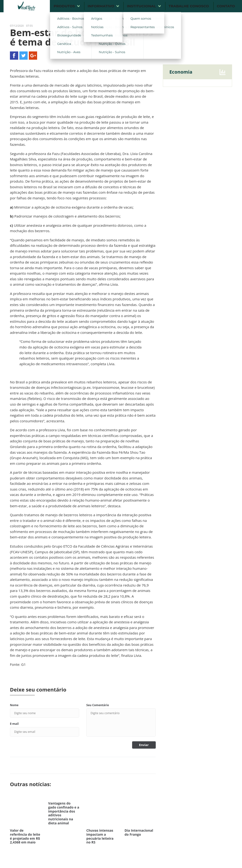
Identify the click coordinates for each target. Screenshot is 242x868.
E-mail (14, 724)
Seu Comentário (98, 705)
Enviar (144, 745)
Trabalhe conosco (189, 6)
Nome (14, 705)
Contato (226, 6)
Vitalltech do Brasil (27, 6)
